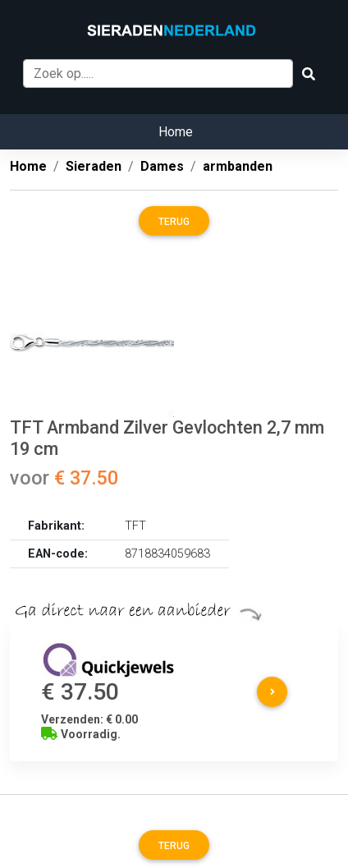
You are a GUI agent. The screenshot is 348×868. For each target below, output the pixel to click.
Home (176, 132)
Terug (174, 222)
